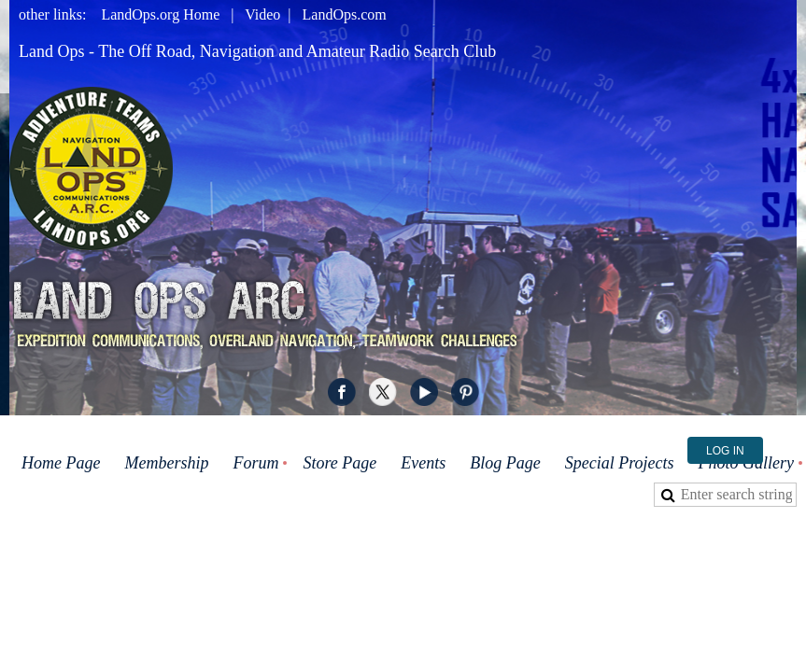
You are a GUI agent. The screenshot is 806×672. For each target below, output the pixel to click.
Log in (725, 451)
